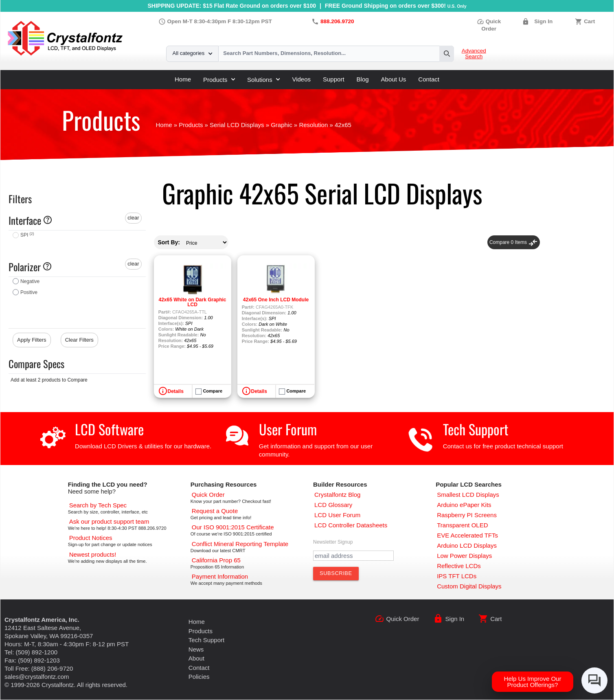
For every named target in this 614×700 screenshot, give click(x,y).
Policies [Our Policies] (199, 677)
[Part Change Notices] (91, 538)
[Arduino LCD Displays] (467, 545)
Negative (30, 281)
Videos (301, 79)
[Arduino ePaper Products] (464, 505)
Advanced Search (474, 54)
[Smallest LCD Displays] (468, 495)
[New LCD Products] (93, 554)
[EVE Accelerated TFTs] (467, 535)
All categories (192, 53)
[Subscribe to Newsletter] (336, 573)
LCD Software (109, 429)
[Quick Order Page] (208, 495)
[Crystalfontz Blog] (337, 495)
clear (133, 218)
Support (334, 79)
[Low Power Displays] (464, 556)
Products (219, 80)
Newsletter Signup (333, 542)
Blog (363, 79)
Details (176, 391)
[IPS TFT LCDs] (457, 576)
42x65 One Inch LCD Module (276, 300)
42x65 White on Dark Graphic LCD (192, 302)
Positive (29, 292)
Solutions (263, 80)
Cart (589, 21)
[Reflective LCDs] (459, 566)
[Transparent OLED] (462, 525)
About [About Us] (196, 658)
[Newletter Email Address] (353, 556)
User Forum (288, 429)
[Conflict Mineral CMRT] (240, 544)
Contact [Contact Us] (199, 668)
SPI (27, 235)
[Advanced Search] (98, 505)
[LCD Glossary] (333, 505)
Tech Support (476, 429)
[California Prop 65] (216, 560)
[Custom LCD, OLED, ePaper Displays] (469, 586)
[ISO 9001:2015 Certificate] (233, 527)
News (196, 649)
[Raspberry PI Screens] (467, 515)
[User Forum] (337, 515)
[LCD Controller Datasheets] (351, 525)
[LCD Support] (109, 521)
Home (183, 79)
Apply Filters (32, 340)
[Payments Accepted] (220, 576)
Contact (429, 79)
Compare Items (514, 242)
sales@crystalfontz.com (37, 677)
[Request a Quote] (215, 511)
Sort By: (169, 242)
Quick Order (403, 619)
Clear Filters (79, 340)
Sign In (543, 21)
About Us (394, 79)
